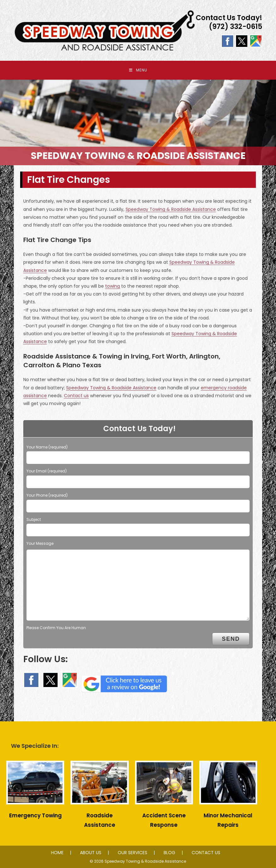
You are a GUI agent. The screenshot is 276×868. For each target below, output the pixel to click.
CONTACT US (206, 853)
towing (113, 286)
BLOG (169, 853)
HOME (57, 853)
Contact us (76, 396)
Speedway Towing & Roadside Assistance (171, 209)
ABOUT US (91, 853)
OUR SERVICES (132, 853)
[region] (138, 122)
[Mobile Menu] (138, 70)
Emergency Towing (35, 815)
